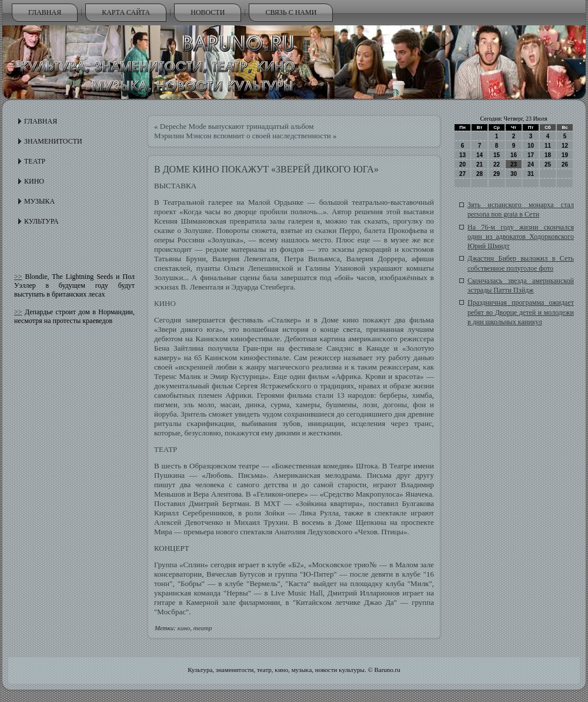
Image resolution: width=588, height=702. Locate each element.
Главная (45, 12)
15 (497, 155)
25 (548, 164)
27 (462, 174)
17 (531, 155)
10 (531, 146)
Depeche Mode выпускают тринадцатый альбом (237, 126)
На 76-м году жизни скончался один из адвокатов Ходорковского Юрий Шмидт (521, 237)
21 (480, 164)
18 (548, 155)
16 (514, 155)
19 (565, 155)
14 (480, 155)
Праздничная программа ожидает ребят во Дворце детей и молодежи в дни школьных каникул (521, 312)
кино (184, 628)
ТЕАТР (166, 449)
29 (497, 174)
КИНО (165, 303)
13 (462, 155)
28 (480, 174)
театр (203, 628)
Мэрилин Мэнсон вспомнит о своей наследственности (243, 136)
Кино (34, 181)
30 (514, 174)
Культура (41, 221)
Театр (35, 161)
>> (18, 277)
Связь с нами (291, 12)
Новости (208, 12)
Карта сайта (126, 12)
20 (462, 164)
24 (531, 164)
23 (514, 164)
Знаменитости (53, 141)
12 (565, 146)
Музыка (39, 201)
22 (497, 164)
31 (531, 174)
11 (548, 146)
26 (565, 164)
